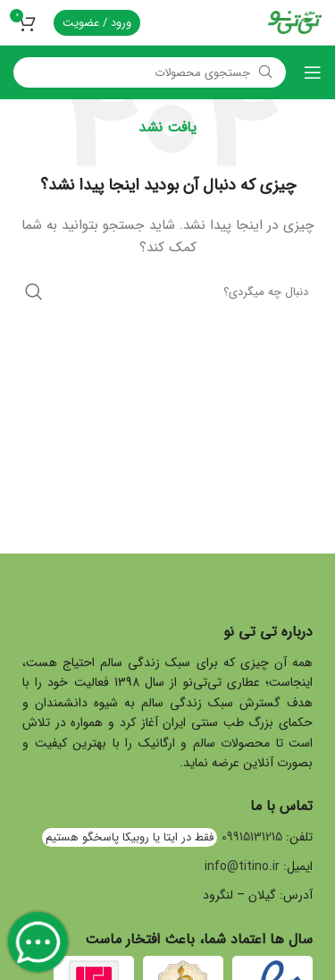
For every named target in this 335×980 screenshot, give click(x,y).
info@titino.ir (242, 866)
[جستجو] (150, 72)
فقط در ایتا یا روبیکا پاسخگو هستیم (130, 837)
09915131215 (252, 837)
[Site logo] (295, 21)
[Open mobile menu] (313, 72)
